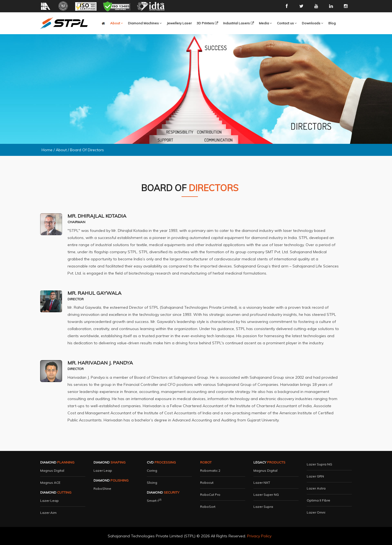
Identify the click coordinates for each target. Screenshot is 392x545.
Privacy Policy (259, 536)
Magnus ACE (50, 483)
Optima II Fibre (318, 500)
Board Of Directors (87, 150)
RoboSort (208, 507)
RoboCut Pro (210, 495)
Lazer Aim (48, 513)
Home (47, 150)
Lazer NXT (262, 483)
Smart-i (154, 501)
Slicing (152, 483)
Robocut (207, 483)
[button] (145, 23)
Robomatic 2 (210, 470)
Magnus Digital (52, 470)
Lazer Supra (263, 507)
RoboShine (102, 489)
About (61, 150)
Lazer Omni (316, 512)
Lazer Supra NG (319, 464)
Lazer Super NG (266, 495)
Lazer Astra (316, 488)
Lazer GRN (315, 476)
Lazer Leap (49, 501)
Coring (152, 470)
